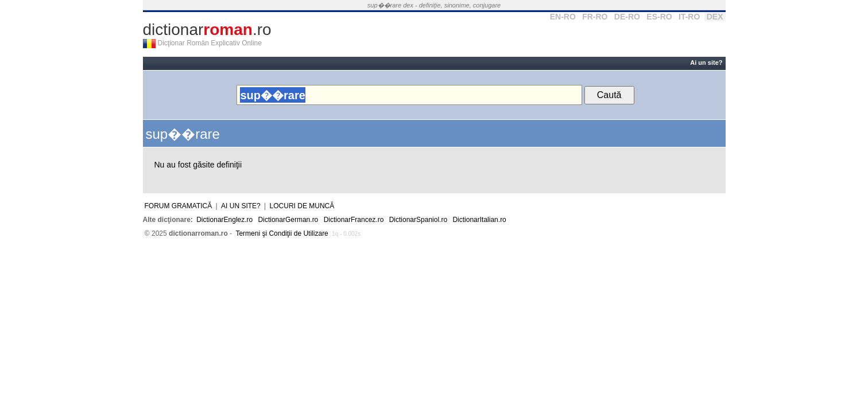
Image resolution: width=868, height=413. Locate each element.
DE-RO (627, 17)
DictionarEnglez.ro (224, 220)
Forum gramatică (179, 206)
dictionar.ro (207, 30)
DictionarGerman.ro (288, 220)
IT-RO (689, 17)
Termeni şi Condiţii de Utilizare (282, 233)
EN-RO (563, 17)
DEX (715, 17)
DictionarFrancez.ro (354, 220)
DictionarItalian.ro (479, 220)
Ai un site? (706, 63)
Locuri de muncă (302, 206)
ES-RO (659, 17)
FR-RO (595, 17)
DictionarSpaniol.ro (418, 220)
